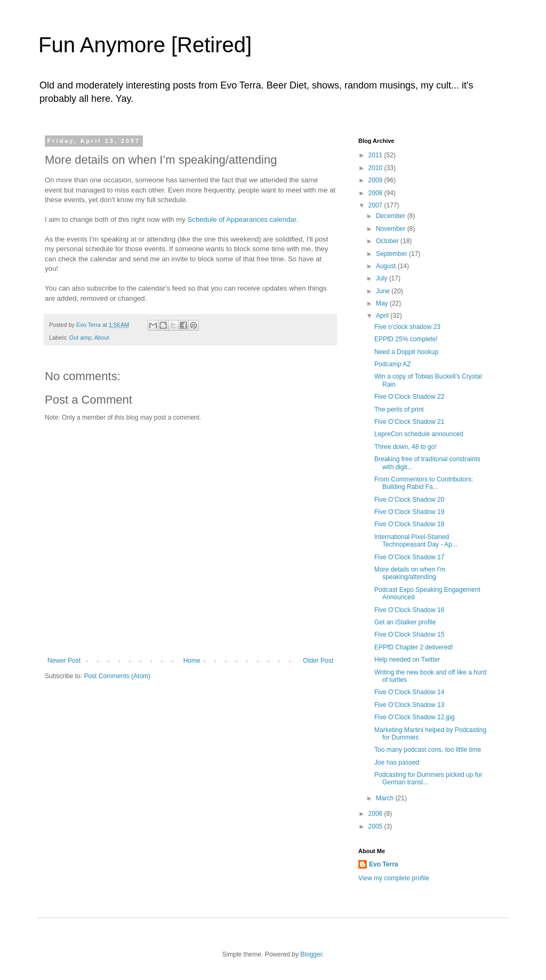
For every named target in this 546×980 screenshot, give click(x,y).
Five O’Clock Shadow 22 (409, 397)
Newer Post (64, 661)
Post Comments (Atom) (117, 676)
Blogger (311, 954)
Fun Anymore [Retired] (145, 45)
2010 (376, 168)
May (383, 303)
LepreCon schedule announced (419, 434)
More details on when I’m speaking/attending (410, 573)
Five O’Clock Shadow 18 (409, 524)
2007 (376, 205)
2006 (376, 814)
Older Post (318, 661)
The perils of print (399, 409)
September (392, 254)
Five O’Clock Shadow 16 (409, 610)
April (383, 316)
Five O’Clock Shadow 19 (409, 512)
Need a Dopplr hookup (406, 352)
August (387, 266)
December (392, 216)
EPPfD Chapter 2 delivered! (413, 647)
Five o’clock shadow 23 (407, 327)
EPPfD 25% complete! (406, 339)
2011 (376, 155)
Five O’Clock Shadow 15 (409, 634)
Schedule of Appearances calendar (242, 219)
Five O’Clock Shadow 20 (409, 500)
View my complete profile (394, 878)
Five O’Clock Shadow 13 (409, 705)
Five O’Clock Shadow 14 (409, 692)
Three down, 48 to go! (406, 447)
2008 (376, 193)
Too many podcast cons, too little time (428, 750)
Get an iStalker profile (405, 622)
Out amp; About (89, 338)
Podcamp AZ (393, 364)
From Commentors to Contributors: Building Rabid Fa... (424, 483)
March (386, 798)
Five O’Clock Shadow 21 (409, 422)
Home (192, 661)
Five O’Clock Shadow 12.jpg (415, 717)
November (392, 229)
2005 (376, 826)
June (384, 291)
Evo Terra (383, 864)
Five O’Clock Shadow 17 (409, 557)
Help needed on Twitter (407, 660)
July (383, 278)
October (388, 241)
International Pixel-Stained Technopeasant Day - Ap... (416, 541)
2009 (376, 180)
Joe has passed (397, 762)
